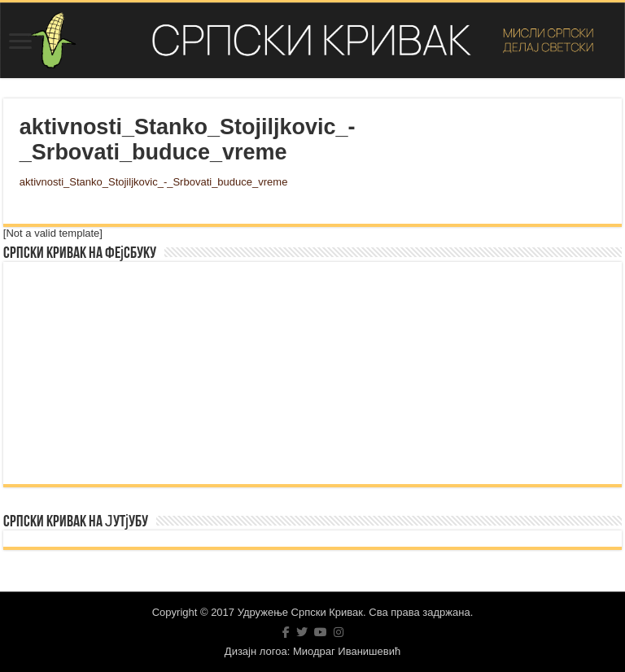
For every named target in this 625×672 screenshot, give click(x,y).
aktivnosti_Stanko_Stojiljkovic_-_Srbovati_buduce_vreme (154, 182)
